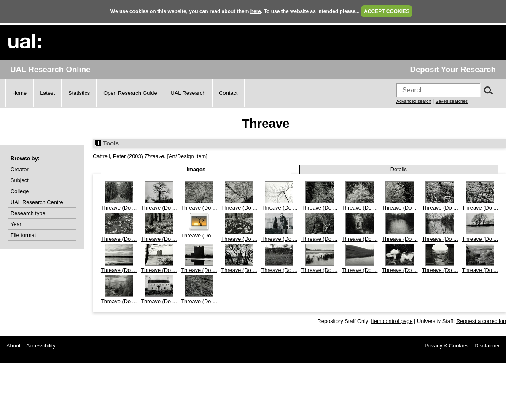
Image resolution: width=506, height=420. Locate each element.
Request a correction (481, 321)
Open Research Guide (130, 93)
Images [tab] (196, 169)
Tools (107, 143)
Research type (28, 213)
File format (23, 235)
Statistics (79, 93)
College (20, 191)
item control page (392, 321)
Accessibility (41, 346)
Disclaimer (487, 346)
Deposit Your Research (453, 69)
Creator (20, 169)
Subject (20, 180)
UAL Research (188, 93)
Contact (228, 93)
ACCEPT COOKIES (387, 11)
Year (16, 224)
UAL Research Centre (37, 202)
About (13, 346)
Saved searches (452, 101)
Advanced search (414, 101)
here (256, 11)
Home (19, 93)
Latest (47, 93)
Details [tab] (399, 169)
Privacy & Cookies (447, 346)
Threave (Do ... (119, 208)
